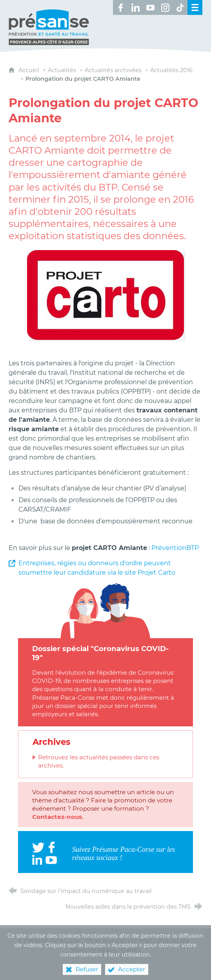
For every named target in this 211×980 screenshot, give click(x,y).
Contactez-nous (57, 817)
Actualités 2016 (171, 70)
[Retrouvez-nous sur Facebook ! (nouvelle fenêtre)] (120, 7)
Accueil (30, 70)
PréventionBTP (175, 548)
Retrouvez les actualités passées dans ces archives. (99, 761)
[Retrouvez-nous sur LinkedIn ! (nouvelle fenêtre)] (135, 7)
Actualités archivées (113, 70)
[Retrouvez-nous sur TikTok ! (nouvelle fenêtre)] (180, 7)
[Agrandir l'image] (105, 294)
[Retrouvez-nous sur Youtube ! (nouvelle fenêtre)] (150, 7)
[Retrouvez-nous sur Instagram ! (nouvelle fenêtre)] (165, 7)
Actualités (62, 70)
